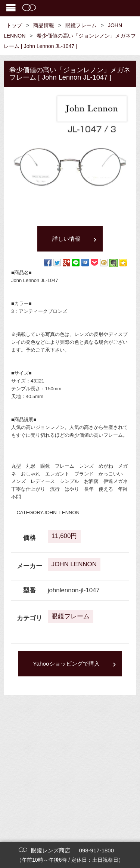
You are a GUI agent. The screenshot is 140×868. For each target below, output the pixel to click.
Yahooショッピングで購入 (66, 664)
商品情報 (44, 25)
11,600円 (64, 536)
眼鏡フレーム (81, 25)
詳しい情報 (66, 239)
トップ (14, 25)
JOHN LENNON (74, 564)
